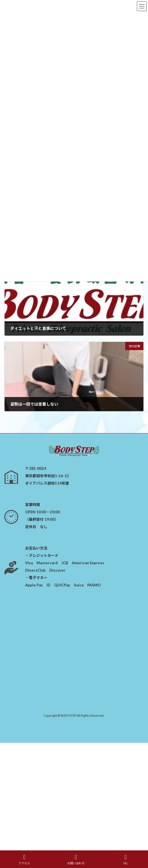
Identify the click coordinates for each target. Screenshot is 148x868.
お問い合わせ (76, 859)
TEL (125, 859)
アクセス (24, 859)
